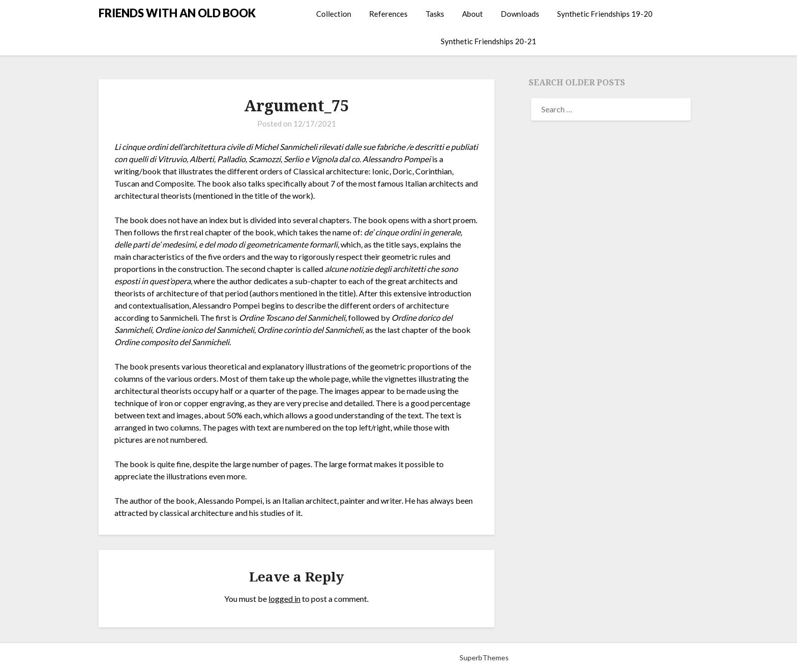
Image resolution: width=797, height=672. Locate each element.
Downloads (520, 14)
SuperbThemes (484, 658)
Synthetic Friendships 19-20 (605, 14)
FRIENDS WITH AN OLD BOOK (177, 13)
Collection (334, 14)
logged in (284, 599)
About (472, 14)
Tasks (435, 14)
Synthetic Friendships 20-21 (488, 41)
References (388, 14)
